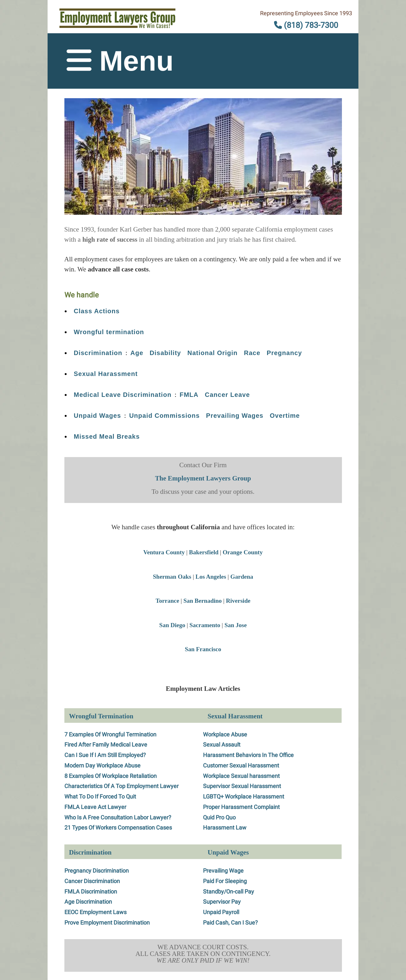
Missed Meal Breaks (107, 436)
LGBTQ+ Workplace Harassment (244, 796)
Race (252, 353)
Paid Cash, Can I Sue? (230, 923)
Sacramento (205, 625)
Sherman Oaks (172, 577)
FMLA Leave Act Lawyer (95, 807)
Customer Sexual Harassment (241, 765)
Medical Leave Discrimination (123, 395)
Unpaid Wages (98, 416)
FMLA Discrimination (91, 891)
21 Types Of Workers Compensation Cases (118, 827)
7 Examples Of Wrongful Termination (110, 734)
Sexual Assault (222, 745)
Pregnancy (284, 353)
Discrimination (98, 353)
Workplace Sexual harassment (241, 776)
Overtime (285, 416)
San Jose (236, 625)
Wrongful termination (109, 332)
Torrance (167, 601)
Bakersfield (204, 552)
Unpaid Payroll (221, 912)
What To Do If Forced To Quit (100, 796)
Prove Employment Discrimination (107, 923)
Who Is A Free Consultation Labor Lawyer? (118, 817)
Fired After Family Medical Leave (106, 745)
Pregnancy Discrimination (97, 871)
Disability (165, 353)
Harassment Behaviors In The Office (248, 755)
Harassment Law (225, 827)
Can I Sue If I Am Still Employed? (105, 755)
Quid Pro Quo (219, 817)
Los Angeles (211, 577)
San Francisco (203, 649)
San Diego (172, 625)
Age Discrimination (88, 902)
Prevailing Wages (235, 416)
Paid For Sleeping (225, 881)
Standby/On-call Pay (229, 891)
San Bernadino (203, 601)
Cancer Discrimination (92, 881)
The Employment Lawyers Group (203, 478)
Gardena (242, 577)
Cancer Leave (227, 395)
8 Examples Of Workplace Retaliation (111, 776)
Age (137, 353)
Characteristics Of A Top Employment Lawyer (121, 786)
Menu (120, 61)
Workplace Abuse (225, 734)
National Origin (213, 353)
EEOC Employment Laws (95, 912)
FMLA (189, 395)
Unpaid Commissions (164, 416)
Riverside (238, 601)
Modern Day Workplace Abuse (102, 765)
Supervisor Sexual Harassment (242, 786)
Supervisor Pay (222, 902)
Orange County (243, 552)
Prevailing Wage (223, 871)
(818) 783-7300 (306, 25)
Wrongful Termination (101, 716)
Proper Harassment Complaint (241, 807)
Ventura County (164, 552)
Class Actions (97, 311)
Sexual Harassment (106, 374)
